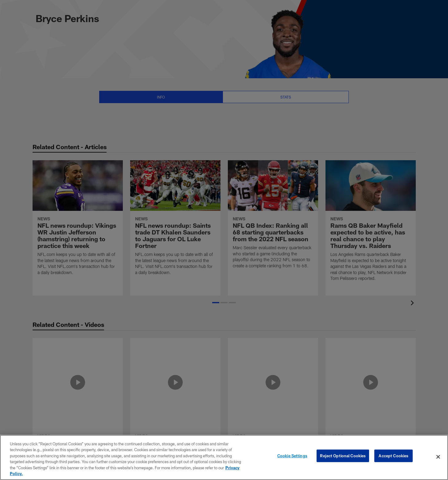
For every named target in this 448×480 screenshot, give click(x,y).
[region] (224, 457)
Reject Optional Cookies (343, 457)
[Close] (438, 457)
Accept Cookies (393, 457)
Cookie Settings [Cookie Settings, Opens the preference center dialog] (292, 457)
